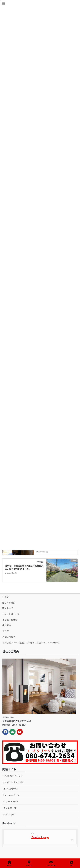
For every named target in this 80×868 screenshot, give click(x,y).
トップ (6, 597)
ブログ (6, 631)
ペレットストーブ (11, 614)
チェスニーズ (10, 808)
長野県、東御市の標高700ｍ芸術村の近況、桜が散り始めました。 (24, 567)
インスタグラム (11, 789)
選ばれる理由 (9, 602)
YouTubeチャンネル (13, 776)
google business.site (13, 782)
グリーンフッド (11, 801)
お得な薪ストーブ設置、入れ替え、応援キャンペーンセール (31, 643)
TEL (71, 863)
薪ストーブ (8, 608)
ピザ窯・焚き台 (10, 620)
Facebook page (40, 837)
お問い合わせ (9, 637)
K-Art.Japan (9, 814)
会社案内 (7, 625)
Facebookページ (11, 795)
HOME (9, 863)
